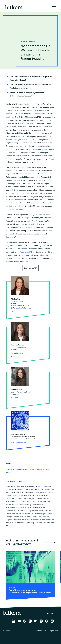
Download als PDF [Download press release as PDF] (31, 268)
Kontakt (50, 613)
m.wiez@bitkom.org (24, 308)
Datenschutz (41, 631)
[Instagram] (30, 623)
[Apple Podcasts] (41, 623)
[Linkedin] (14, 623)
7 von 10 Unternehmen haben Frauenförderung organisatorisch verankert (30, 591)
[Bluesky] (36, 623)
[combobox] (8, 631)
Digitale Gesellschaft (44, 469)
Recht (8, 472)
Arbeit (32, 469)
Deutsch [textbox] (7, 631)
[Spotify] (47, 623)
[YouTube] (19, 623)
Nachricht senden (17, 353)
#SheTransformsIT (24, 252)
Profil (13, 312)
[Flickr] (52, 623)
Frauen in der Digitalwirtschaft (17, 469)
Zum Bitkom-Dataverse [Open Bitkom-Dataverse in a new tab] (19, 443)
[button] (53, 542)
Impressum (54, 631)
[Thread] (25, 623)
